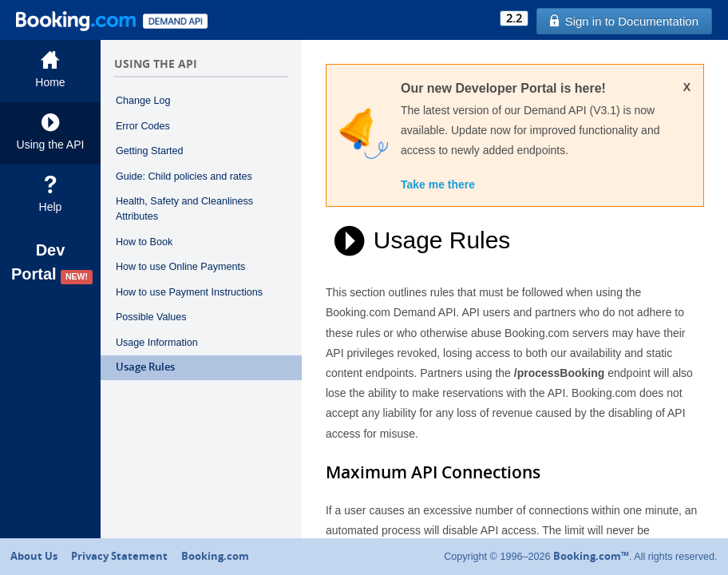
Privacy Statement (119, 556)
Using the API (50, 132)
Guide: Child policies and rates (184, 176)
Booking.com (215, 556)
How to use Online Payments (180, 267)
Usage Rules (145, 367)
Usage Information (157, 343)
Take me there (438, 184)
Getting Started (150, 151)
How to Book (144, 242)
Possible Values (151, 317)
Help (50, 194)
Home (50, 70)
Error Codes (143, 126)
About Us (34, 556)
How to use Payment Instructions (189, 292)
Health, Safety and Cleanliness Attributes (184, 209)
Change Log (143, 101)
